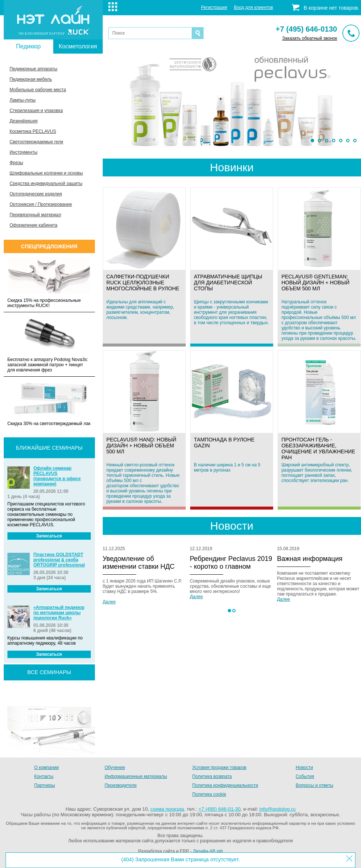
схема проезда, (168, 809)
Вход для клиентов (254, 7)
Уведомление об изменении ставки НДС (139, 563)
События (305, 776)
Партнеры (45, 785)
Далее (109, 602)
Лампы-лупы (23, 100)
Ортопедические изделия (36, 194)
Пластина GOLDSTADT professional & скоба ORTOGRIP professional (59, 560)
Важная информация (310, 559)
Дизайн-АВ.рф (208, 851)
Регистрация (214, 7)
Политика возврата (212, 776)
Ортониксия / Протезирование (41, 204)
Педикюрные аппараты (33, 69)
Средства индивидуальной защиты (46, 184)
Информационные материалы (136, 776)
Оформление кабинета (34, 225)
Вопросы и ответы (314, 785)
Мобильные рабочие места (38, 90)
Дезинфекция (24, 121)
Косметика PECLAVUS (33, 131)
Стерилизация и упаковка (36, 111)
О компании (47, 768)
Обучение (115, 768)
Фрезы (16, 163)
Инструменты (24, 152)
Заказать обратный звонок (309, 38)
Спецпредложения (49, 246)
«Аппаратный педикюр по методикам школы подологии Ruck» (59, 613)
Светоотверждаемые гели (36, 142)
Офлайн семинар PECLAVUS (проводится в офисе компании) (57, 476)
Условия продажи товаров (219, 768)
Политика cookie (209, 794)
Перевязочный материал (35, 215)
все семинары (49, 672)
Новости (304, 768)
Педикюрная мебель (31, 79)
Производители (121, 785)
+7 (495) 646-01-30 (219, 809)
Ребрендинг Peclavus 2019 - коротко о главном (231, 563)
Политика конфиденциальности (225, 785)
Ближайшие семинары (49, 448)
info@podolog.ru (277, 809)
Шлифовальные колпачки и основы (46, 173)
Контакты (44, 776)
